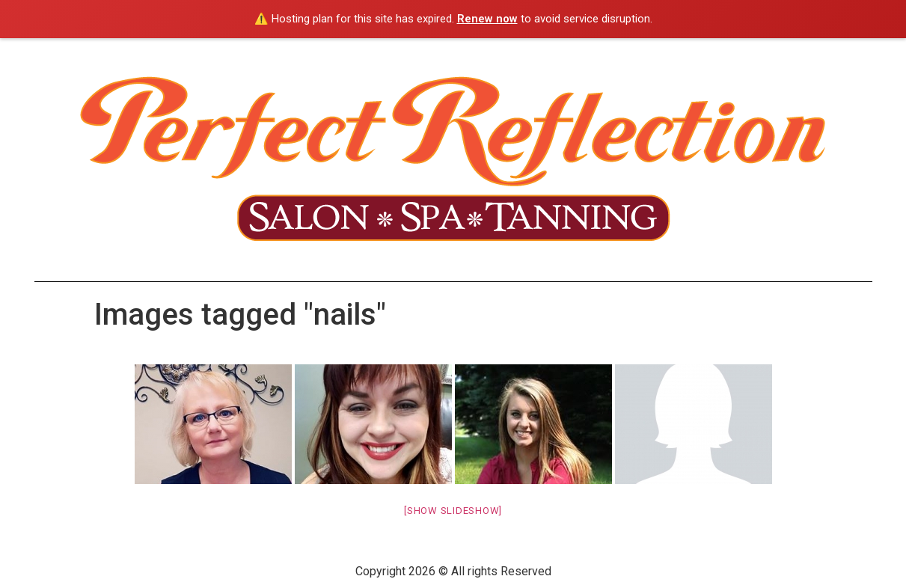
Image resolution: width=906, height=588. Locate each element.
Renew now (487, 19)
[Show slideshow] (453, 511)
